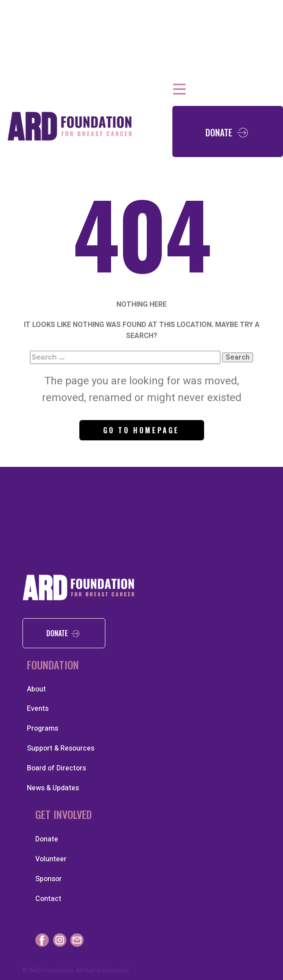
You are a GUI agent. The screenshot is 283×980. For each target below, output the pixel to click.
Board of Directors (56, 768)
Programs (43, 728)
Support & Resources (61, 748)
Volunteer (51, 859)
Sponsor (48, 879)
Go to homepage (141, 430)
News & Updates (53, 788)
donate (64, 633)
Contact (48, 899)
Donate (47, 839)
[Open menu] (179, 89)
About (36, 689)
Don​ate (228, 131)
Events (38, 709)
